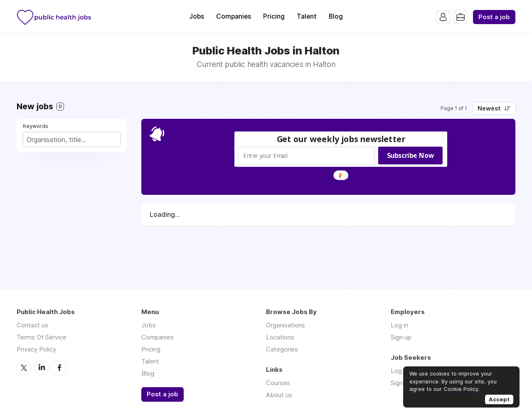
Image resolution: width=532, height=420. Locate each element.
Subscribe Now (410, 155)
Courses (278, 383)
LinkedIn (42, 368)
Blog (336, 16)
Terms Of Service (42, 337)
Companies (234, 16)
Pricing (274, 16)
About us (279, 395)
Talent (307, 16)
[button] (341, 139)
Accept (499, 399)
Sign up (401, 337)
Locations (280, 337)
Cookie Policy (461, 389)
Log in (399, 325)
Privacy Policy (36, 349)
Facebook (59, 368)
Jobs (197, 16)
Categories (282, 349)
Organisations (286, 325)
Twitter (24, 368)
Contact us (32, 325)
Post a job (494, 17)
